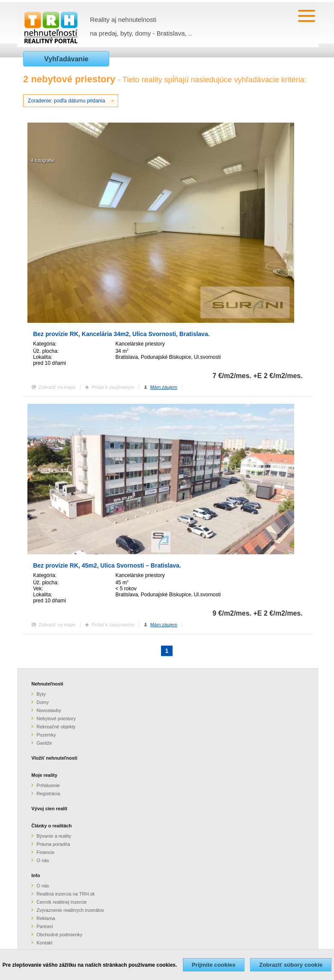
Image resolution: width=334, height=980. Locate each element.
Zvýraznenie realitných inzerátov (70, 910)
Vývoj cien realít (49, 809)
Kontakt (44, 943)
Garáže (44, 743)
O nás (43, 860)
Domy (43, 702)
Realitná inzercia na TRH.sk (66, 894)
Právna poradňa (53, 844)
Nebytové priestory (56, 718)
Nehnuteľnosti (47, 684)
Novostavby (49, 710)
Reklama (46, 918)
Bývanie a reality (54, 836)
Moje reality (44, 775)
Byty (41, 694)
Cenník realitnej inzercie (61, 902)
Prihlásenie (48, 785)
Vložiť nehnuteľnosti (54, 758)
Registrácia (48, 794)
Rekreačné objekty (56, 727)
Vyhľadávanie (66, 59)
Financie (45, 852)
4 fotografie (43, 160)
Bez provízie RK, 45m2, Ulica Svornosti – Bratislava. (107, 565)
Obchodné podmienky (59, 935)
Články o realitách (51, 826)
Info (36, 875)
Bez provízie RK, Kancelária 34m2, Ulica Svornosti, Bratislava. (121, 334)
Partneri (45, 926)
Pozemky (46, 735)
